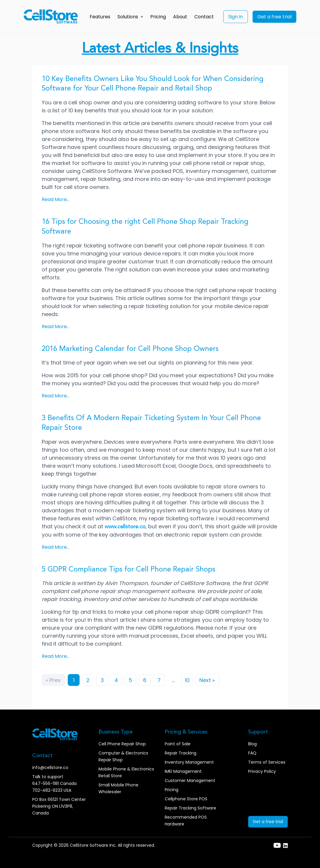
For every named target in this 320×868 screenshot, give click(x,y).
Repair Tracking (181, 753)
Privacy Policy (262, 771)
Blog (252, 744)
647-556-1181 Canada (54, 783)
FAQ (252, 753)
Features (100, 17)
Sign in (236, 17)
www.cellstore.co (125, 527)
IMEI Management (183, 771)
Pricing (158, 17)
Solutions (130, 17)
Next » (207, 680)
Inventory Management (189, 762)
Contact (204, 17)
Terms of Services (267, 762)
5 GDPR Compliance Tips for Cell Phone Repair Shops (129, 570)
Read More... (56, 199)
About (180, 17)
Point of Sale (178, 744)
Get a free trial (274, 17)
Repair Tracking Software (190, 808)
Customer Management (190, 780)
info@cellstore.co (50, 767)
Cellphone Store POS (186, 799)
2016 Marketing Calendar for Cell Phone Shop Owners (130, 349)
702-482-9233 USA (52, 790)
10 (187, 680)
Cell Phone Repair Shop (122, 744)
